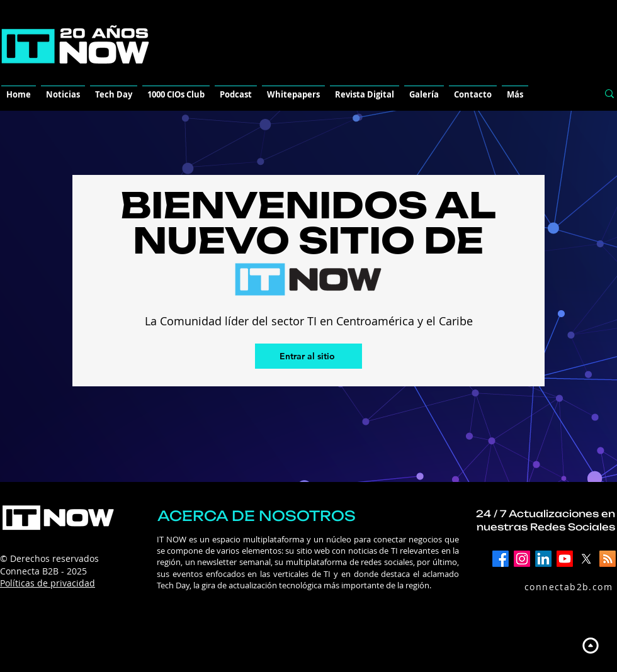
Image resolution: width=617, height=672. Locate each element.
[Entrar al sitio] (308, 356)
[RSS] (608, 559)
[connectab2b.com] (555, 586)
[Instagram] (522, 559)
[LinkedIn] (543, 559)
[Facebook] (501, 559)
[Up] (590, 645)
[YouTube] (565, 559)
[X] (586, 559)
